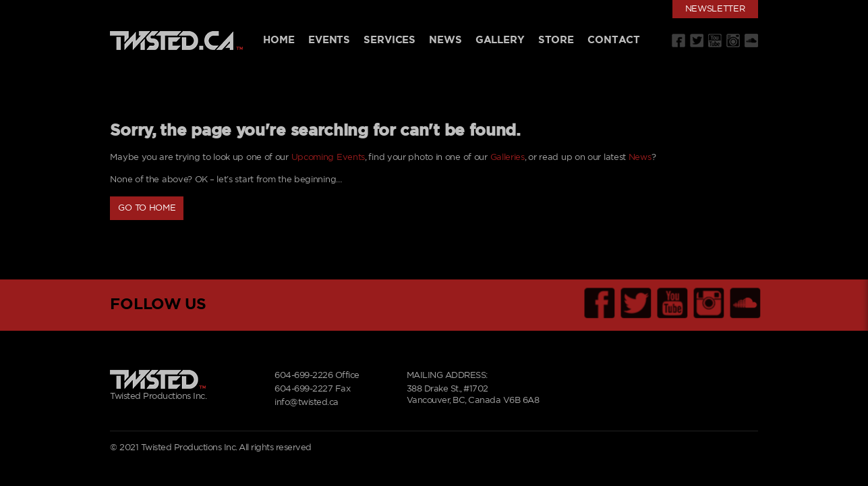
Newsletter (715, 9)
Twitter (697, 40)
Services (389, 40)
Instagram (733, 40)
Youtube (715, 40)
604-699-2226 (303, 376)
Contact (614, 40)
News (445, 40)
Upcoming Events (328, 158)
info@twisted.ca (307, 403)
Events (329, 40)
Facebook (678, 40)
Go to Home (147, 208)
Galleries (508, 158)
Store (556, 40)
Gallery (500, 40)
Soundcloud (751, 40)
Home (279, 40)
